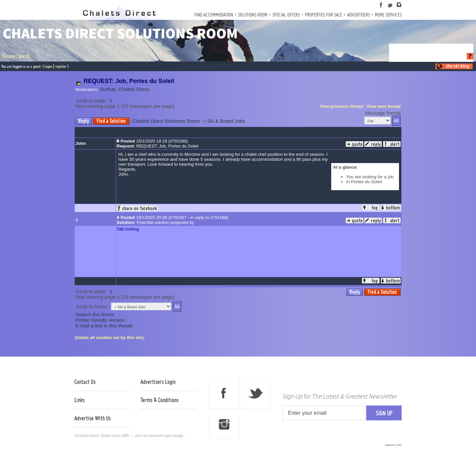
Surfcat (108, 89)
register (61, 66)
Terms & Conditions (159, 400)
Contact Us (85, 382)
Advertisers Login (158, 382)
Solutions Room (253, 15)
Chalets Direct (134, 89)
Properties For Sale (323, 15)
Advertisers (358, 15)
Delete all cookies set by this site (109, 338)
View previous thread (342, 106)
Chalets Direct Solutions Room (166, 121)
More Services (388, 15)
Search (23, 56)
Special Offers (286, 15)
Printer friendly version (100, 320)
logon (48, 66)
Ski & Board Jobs (226, 121)
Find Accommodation (214, 15)
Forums (9, 56)
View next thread (384, 106)
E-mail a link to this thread (104, 326)
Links (79, 400)
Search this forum (95, 314)
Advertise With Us (93, 418)
